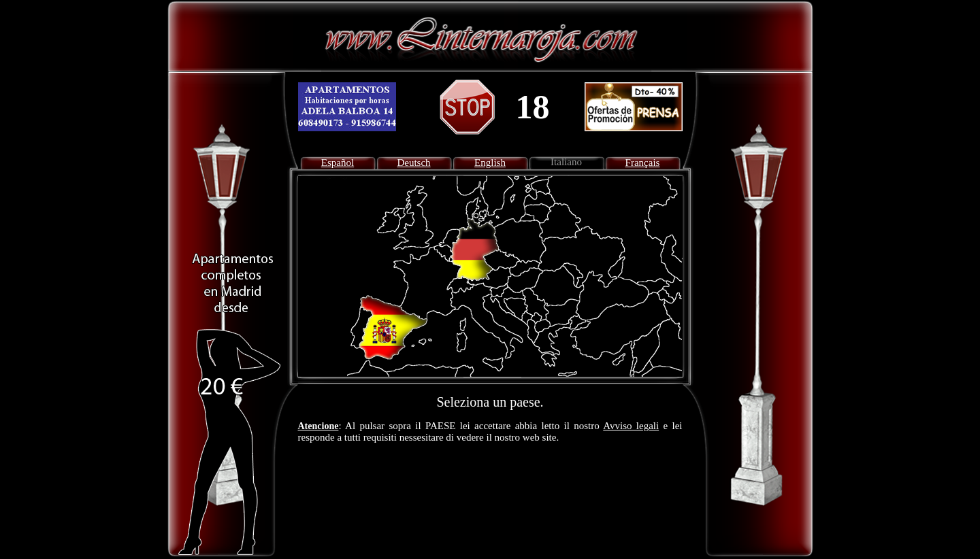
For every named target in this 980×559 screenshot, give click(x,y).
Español (338, 163)
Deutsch (413, 163)
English (490, 163)
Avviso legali (631, 426)
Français (643, 163)
